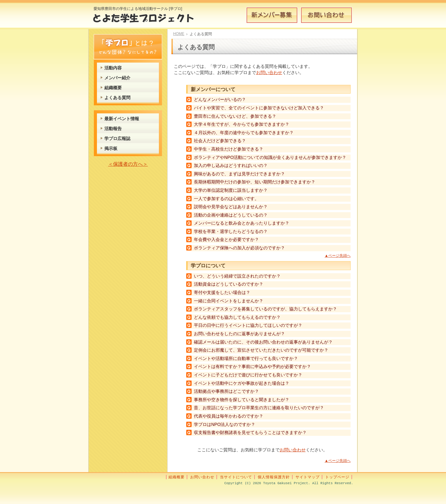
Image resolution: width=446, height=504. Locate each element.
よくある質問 (117, 98)
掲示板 (111, 148)
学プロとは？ (128, 47)
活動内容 (113, 68)
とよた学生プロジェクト (148, 20)
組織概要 (113, 88)
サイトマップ (308, 477)
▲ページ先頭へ (338, 256)
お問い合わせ (326, 15)
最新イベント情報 (122, 119)
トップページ (337, 477)
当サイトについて (236, 477)
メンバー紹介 (117, 78)
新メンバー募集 (272, 15)
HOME (179, 34)
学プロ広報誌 (117, 138)
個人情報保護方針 (274, 477)
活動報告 (113, 129)
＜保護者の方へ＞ (128, 164)
